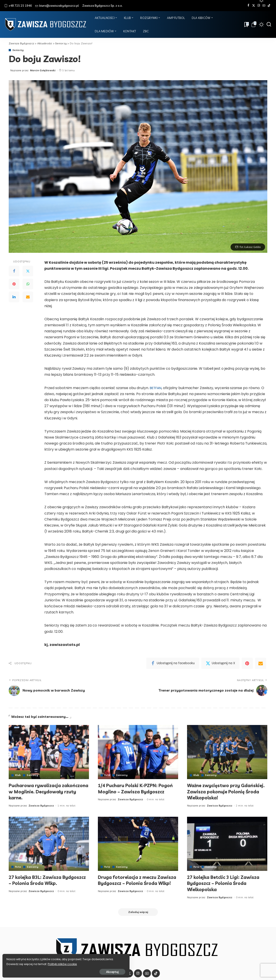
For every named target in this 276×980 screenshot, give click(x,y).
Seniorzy (18, 50)
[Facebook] (248, 6)
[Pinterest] (14, 284)
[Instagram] (259, 6)
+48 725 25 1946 (18, 6)
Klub (18, 775)
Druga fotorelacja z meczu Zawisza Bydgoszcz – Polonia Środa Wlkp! (133, 883)
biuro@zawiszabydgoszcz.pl (57, 6)
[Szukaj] (269, 24)
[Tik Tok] (269, 6)
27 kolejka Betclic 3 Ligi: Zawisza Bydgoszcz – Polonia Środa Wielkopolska (226, 883)
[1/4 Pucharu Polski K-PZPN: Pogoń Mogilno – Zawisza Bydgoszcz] (138, 752)
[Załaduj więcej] (138, 912)
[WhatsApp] (28, 284)
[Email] (28, 297)
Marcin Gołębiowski (43, 70)
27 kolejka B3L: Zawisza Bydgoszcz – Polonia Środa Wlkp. (48, 880)
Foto (107, 775)
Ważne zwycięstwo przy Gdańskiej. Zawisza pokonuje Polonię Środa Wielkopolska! (222, 791)
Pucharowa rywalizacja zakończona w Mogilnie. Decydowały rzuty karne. (39, 791)
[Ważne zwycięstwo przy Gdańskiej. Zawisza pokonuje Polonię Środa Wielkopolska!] (227, 752)
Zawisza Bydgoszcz (41, 806)
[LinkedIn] (14, 297)
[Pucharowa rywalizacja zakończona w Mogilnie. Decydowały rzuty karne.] (49, 752)
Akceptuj (53, 970)
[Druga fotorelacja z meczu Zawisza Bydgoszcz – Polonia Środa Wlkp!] (138, 844)
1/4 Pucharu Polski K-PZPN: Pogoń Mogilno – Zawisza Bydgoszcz (130, 791)
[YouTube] (264, 6)
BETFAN (157, 388)
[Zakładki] (246, 24)
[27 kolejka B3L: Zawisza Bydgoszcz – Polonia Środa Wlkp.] (49, 844)
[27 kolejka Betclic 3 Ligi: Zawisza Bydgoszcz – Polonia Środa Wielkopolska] (227, 844)
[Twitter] (254, 6)
